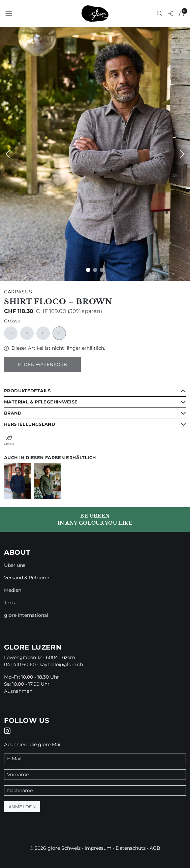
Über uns (15, 565)
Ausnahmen (18, 691)
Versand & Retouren (27, 578)
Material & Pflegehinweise (41, 402)
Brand (13, 413)
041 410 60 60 (20, 664)
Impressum (98, 848)
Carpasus (18, 292)
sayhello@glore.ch (61, 664)
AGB (155, 848)
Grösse (12, 321)
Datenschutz (131, 848)
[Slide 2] (102, 270)
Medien (13, 590)
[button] (9, 14)
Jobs (9, 603)
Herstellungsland (30, 424)
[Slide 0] (88, 270)
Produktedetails (27, 391)
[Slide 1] (95, 270)
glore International (26, 615)
